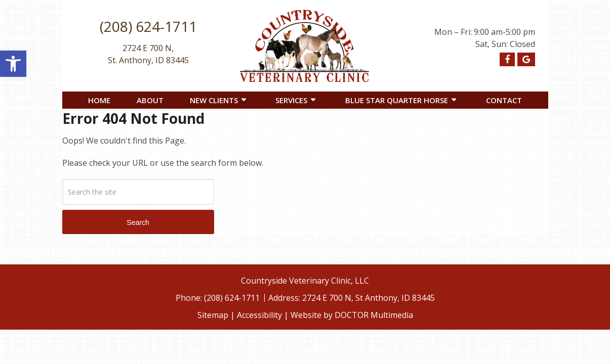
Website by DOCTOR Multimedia (352, 315)
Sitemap (213, 315)
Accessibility (259, 315)
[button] (13, 64)
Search (138, 222)
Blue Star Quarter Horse (397, 100)
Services (291, 100)
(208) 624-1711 (148, 26)
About (150, 100)
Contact (504, 100)
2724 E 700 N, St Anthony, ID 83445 (369, 298)
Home (99, 100)
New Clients (214, 100)
